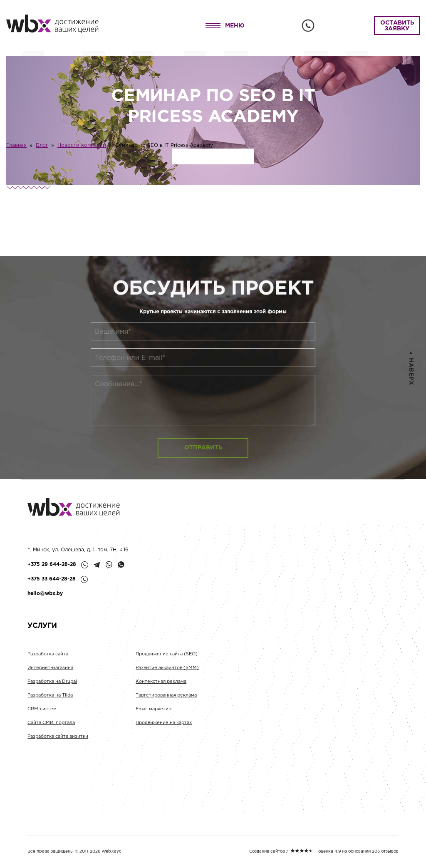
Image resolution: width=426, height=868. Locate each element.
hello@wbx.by (45, 594)
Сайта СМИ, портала (51, 726)
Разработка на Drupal (52, 685)
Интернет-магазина (50, 671)
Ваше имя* (100, 332)
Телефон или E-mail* (117, 358)
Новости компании (82, 145)
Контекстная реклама (161, 685)
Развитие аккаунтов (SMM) (167, 671)
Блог (42, 145)
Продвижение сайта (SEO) (167, 657)
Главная (16, 145)
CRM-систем (42, 712)
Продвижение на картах (164, 726)
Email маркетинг (155, 712)
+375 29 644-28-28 (52, 564)
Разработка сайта (48, 657)
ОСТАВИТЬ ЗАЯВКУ (397, 26)
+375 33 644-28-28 (52, 579)
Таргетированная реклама (166, 699)
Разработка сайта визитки (58, 740)
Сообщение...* (106, 384)
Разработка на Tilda (50, 699)
